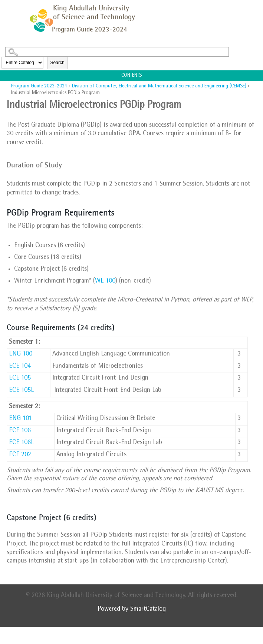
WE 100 (105, 281)
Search (57, 63)
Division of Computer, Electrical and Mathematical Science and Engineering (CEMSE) (159, 86)
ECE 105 (20, 378)
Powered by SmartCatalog (132, 610)
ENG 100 (21, 354)
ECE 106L (21, 443)
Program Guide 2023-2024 (39, 86)
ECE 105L (21, 391)
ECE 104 (20, 367)
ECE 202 (20, 455)
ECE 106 (20, 431)
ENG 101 (20, 419)
